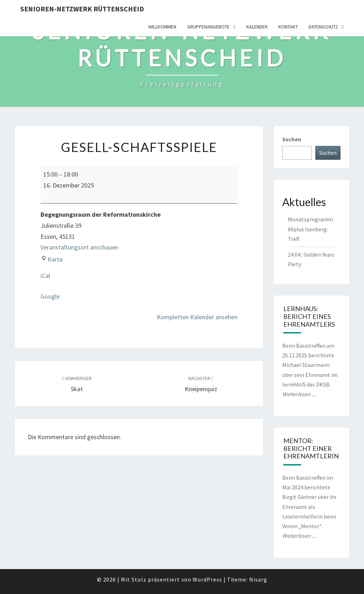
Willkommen (162, 27)
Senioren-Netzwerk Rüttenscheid (82, 9)
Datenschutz (323, 27)
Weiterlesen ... (299, 394)
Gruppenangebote (208, 27)
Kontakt (288, 27)
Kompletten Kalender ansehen (197, 317)
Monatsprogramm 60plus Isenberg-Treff (311, 229)
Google (50, 296)
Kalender (257, 27)
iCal (45, 276)
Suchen (292, 139)
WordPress (207, 579)
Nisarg (258, 579)
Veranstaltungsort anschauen (79, 247)
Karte (52, 259)
